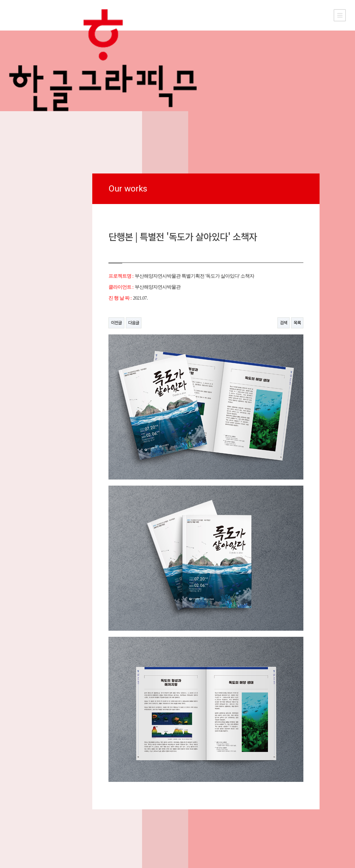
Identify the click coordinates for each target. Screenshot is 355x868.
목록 (297, 323)
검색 (284, 323)
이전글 (116, 323)
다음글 (134, 323)
